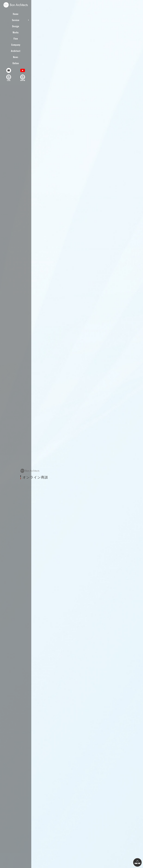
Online (16, 63)
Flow (16, 38)
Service (16, 19)
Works (16, 32)
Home (16, 13)
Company (16, 44)
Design (16, 26)
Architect (16, 50)
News (16, 56)
